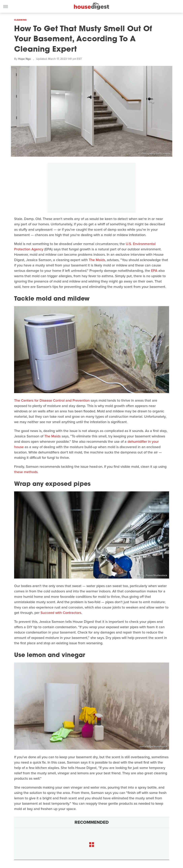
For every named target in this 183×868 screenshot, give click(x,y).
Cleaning (20, 20)
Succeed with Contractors (61, 613)
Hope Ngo (24, 59)
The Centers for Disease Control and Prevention (52, 400)
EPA (154, 271)
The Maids (97, 260)
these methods (26, 472)
